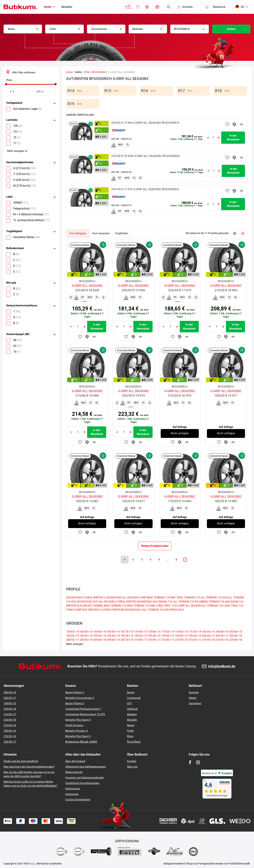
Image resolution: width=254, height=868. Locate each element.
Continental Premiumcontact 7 (83, 709)
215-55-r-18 (208, 640)
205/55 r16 (10, 692)
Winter (193, 698)
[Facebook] (190, 762)
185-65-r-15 (86, 636)
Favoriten (138, 7)
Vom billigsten (78, 233)
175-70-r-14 (195, 632)
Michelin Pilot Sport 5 (78, 736)
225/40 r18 (10, 709)
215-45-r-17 (154, 640)
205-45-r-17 (208, 636)
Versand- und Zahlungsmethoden (85, 778)
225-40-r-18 (236, 640)
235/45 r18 (10, 720)
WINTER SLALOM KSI (79, 606)
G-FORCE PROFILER (113, 610)
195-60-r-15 (168, 636)
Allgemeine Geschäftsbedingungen (86, 767)
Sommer (194, 692)
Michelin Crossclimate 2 (80, 698)
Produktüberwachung (241, 124)
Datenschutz (73, 789)
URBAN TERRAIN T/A (212, 602)
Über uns (132, 767)
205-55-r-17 (73, 640)
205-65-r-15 (113, 640)
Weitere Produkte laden (155, 546)
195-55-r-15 (140, 636)
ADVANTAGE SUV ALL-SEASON (95, 602)
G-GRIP (142, 598)
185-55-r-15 (208, 632)
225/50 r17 (10, 742)
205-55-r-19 (86, 640)
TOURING (98, 606)
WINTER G (94, 610)
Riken (130, 736)
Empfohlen (122, 233)
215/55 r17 (10, 714)
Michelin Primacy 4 (76, 731)
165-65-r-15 (113, 632)
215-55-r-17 (195, 640)
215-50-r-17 (168, 640)
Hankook (132, 709)
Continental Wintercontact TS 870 (85, 714)
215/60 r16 (10, 725)
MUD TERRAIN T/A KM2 (141, 606)
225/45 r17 (10, 698)
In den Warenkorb (233, 138)
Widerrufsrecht (74, 772)
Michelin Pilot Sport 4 (78, 720)
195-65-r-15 (195, 636)
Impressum (72, 794)
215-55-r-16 (181, 640)
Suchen (231, 29)
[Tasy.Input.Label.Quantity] (213, 138)
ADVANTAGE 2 (133, 610)
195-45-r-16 (100, 636)
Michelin (132, 720)
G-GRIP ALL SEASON (189, 606)
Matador (132, 714)
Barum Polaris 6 (75, 703)
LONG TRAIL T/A (166, 606)
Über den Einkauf (75, 761)
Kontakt (132, 761)
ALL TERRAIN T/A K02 (156, 610)
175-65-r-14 (168, 632)
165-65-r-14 (100, 632)
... (168, 560)
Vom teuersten (101, 233)
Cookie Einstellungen (78, 800)
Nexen (131, 725)
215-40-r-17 (140, 640)
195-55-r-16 (154, 636)
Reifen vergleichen (147, 7)
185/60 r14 (10, 731)
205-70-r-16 (127, 640)
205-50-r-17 (222, 636)
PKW (87, 72)
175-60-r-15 (154, 632)
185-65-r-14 (73, 636)
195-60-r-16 (181, 636)
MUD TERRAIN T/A (115, 606)
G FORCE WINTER (125, 602)
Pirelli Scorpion (74, 725)
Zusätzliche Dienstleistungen (82, 783)
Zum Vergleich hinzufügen (234, 124)
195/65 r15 (10, 703)
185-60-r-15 (236, 632)
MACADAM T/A (234, 602)
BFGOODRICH (99, 72)
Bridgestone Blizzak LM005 (81, 742)
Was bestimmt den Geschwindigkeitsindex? (29, 767)
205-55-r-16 (236, 636)
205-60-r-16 (100, 640)
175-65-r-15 (181, 632)
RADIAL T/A (165, 602)
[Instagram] (198, 762)
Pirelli (130, 731)
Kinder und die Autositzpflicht (21, 761)
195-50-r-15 (113, 636)
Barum (131, 692)
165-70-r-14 (127, 632)
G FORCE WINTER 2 (94, 598)
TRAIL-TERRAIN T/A (188, 598)
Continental (134, 698)
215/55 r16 (10, 736)
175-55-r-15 (140, 632)
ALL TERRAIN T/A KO (186, 602)
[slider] (6, 84)
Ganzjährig (195, 703)
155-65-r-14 (73, 632)
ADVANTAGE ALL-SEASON (122, 598)
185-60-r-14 (222, 632)
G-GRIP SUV (81, 610)
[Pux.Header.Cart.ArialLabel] (215, 7)
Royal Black (134, 742)
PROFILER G (177, 610)
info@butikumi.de (222, 666)
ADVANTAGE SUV (147, 602)
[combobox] (23, 29)
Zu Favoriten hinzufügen (227, 124)
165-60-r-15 (86, 632)
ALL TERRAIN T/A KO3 (214, 598)
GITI (129, 703)
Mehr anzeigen (16, 151)
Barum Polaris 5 (75, 692)
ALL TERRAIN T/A (212, 606)
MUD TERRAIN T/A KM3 (161, 598)
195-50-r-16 (127, 636)
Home (69, 72)
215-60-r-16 (222, 640)
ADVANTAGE (74, 598)
